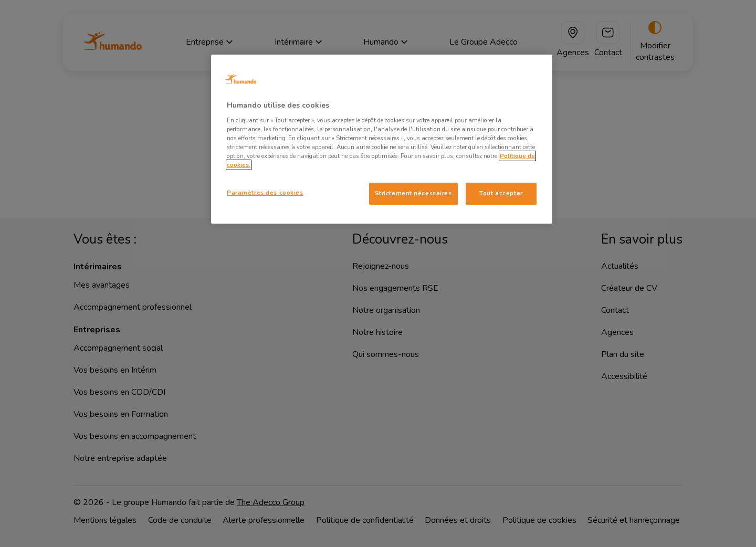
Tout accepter (501, 193)
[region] (382, 139)
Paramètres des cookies (265, 193)
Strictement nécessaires (413, 193)
